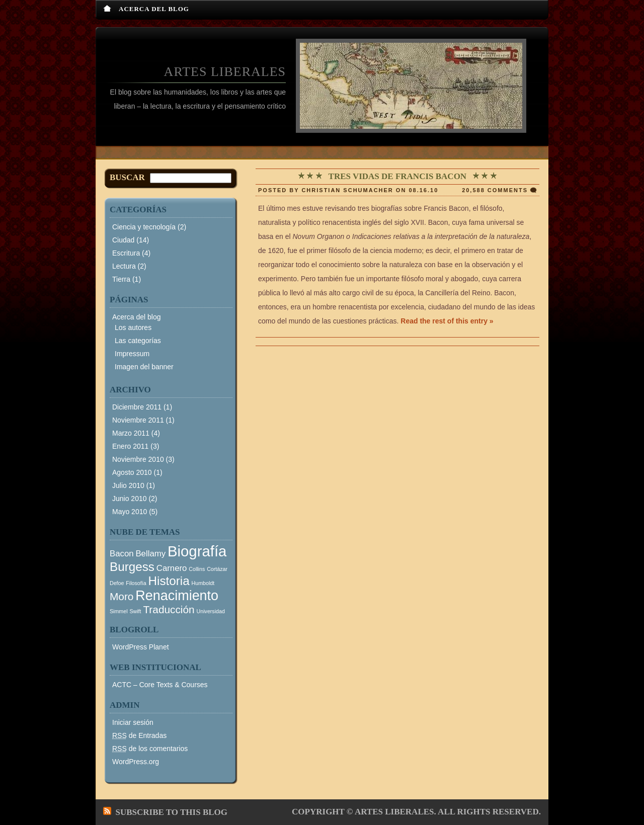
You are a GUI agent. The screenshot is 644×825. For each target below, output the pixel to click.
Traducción (169, 609)
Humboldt (203, 583)
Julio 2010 (128, 485)
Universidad (211, 611)
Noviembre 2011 (138, 420)
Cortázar (217, 569)
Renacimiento (177, 596)
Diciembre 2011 (137, 407)
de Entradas (139, 735)
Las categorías (138, 341)
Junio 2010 (130, 499)
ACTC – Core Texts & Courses (160, 685)
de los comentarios (150, 749)
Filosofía (136, 583)
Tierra (121, 279)
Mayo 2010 (130, 512)
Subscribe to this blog (172, 812)
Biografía (197, 551)
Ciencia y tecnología (144, 227)
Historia (169, 581)
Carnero (172, 568)
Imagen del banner (144, 367)
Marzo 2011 (131, 433)
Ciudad (123, 240)
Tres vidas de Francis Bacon (398, 176)
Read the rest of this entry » (447, 321)
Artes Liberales (225, 72)
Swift (135, 611)
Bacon (122, 554)
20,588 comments (495, 190)
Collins (197, 569)
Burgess (132, 567)
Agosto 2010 (132, 472)
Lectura (124, 266)
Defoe (117, 583)
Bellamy (150, 554)
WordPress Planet (141, 647)
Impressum (132, 354)
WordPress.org (136, 762)
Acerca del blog (154, 9)
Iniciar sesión (133, 722)
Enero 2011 (130, 446)
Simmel (119, 611)
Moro (122, 596)
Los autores (133, 327)
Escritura (126, 253)
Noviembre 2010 (138, 459)
